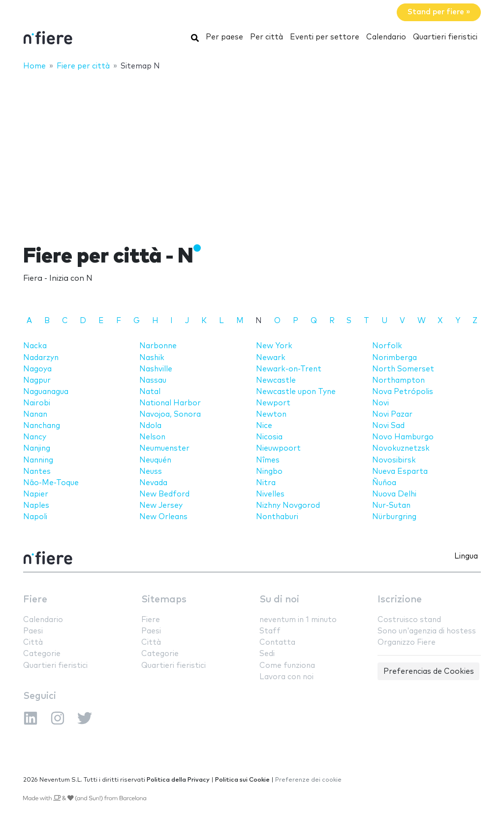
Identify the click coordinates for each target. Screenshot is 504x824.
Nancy (35, 437)
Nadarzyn (41, 358)
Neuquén (155, 460)
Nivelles (270, 494)
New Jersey (161, 506)
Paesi (33, 631)
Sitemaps (164, 600)
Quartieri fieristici (445, 37)
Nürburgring (394, 517)
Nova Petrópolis (403, 392)
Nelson (152, 437)
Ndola (150, 426)
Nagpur (37, 380)
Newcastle (276, 380)
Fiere (35, 600)
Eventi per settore (325, 37)
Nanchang (42, 426)
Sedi (267, 654)
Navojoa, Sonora (170, 414)
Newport (273, 403)
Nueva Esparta (400, 472)
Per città (267, 37)
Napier (36, 494)
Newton (271, 414)
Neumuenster (164, 448)
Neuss (151, 472)
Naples (36, 506)
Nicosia (269, 437)
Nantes (37, 472)
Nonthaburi (277, 517)
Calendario (386, 37)
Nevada (153, 483)
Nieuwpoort (278, 448)
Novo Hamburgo (403, 437)
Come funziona (287, 666)
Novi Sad (388, 426)
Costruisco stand (409, 620)
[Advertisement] (252, 151)
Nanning (38, 460)
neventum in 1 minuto (298, 620)
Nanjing (37, 448)
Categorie (42, 654)
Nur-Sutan (391, 506)
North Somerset (403, 369)
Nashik (152, 358)
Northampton (398, 380)
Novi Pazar (392, 414)
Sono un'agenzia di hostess (427, 631)
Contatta (277, 643)
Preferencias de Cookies (429, 672)
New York (274, 346)
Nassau (153, 380)
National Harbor (170, 403)
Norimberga (394, 358)
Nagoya (37, 369)
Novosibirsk (394, 460)
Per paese (224, 37)
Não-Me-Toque (51, 483)
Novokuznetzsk (401, 448)
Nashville (156, 369)
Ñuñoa (384, 483)
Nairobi (37, 403)
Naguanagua (46, 392)
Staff (270, 631)
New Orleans (163, 517)
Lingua (466, 556)
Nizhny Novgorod (288, 506)
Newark (271, 358)
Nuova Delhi (394, 494)
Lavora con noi (286, 677)
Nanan (35, 414)
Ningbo (269, 472)
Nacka (35, 346)
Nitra (266, 483)
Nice (264, 426)
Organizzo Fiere (407, 643)
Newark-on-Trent (289, 369)
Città (33, 643)
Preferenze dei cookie (308, 780)
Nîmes (268, 460)
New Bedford (164, 494)
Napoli (35, 517)
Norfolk (387, 346)
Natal (150, 392)
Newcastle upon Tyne (296, 392)
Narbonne (158, 346)
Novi (380, 403)
